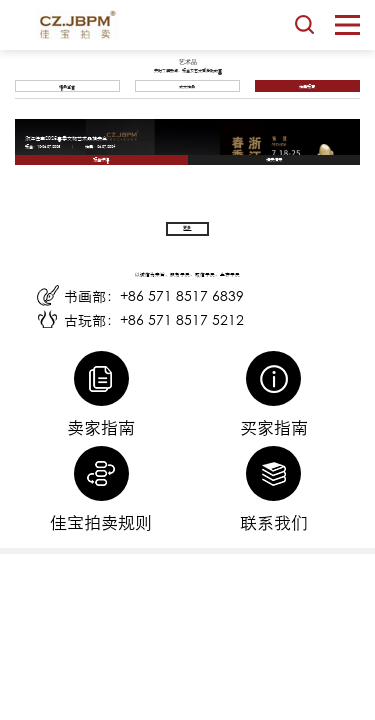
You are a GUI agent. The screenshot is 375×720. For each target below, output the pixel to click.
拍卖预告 (307, 86)
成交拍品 (187, 86)
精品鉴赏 (67, 86)
